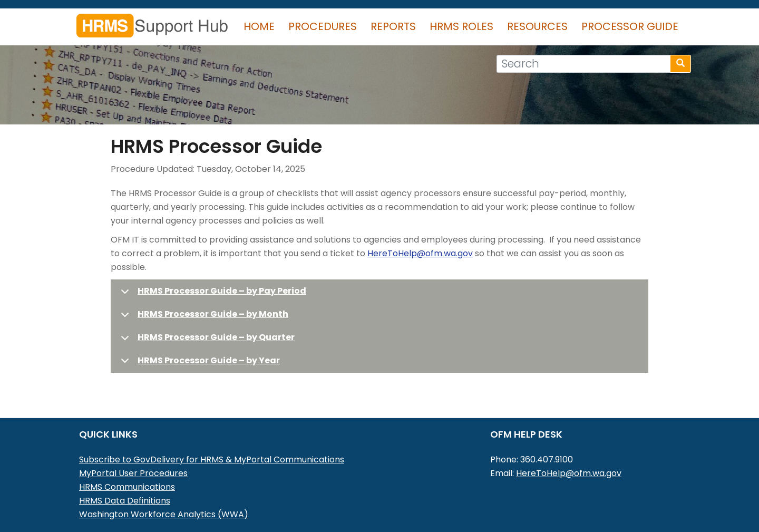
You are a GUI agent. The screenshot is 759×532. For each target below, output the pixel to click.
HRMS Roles (461, 26)
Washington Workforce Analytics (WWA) (164, 514)
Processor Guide (630, 26)
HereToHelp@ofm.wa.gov (420, 253)
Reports (393, 26)
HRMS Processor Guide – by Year (209, 360)
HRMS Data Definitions (125, 501)
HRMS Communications (127, 487)
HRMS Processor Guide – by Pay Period (222, 291)
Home (259, 26)
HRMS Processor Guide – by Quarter (216, 337)
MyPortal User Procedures (133, 473)
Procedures (323, 26)
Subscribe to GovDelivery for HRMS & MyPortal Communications (212, 460)
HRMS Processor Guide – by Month (213, 314)
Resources (537, 26)
